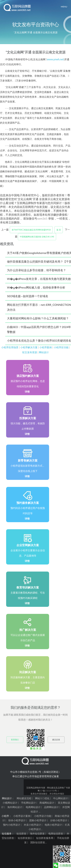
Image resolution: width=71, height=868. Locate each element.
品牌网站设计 (51, 807)
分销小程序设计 (59, 820)
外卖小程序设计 (32, 825)
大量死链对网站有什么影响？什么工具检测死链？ (38, 318)
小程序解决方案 (29, 347)
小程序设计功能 (43, 816)
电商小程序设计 (53, 825)
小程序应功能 (61, 347)
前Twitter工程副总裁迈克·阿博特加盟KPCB (31, 230)
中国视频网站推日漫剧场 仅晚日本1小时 (37, 237)
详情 (27, 392)
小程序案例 (46, 347)
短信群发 (21, 834)
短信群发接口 (25, 838)
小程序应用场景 (10, 347)
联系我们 (15, 740)
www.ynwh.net (55, 59)
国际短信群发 (38, 842)
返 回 (59, 230)
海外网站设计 (15, 807)
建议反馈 (56, 740)
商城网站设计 (47, 803)
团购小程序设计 (38, 820)
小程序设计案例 (22, 816)
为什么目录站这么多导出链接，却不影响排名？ (36, 270)
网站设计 (44, 352)
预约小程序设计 (12, 825)
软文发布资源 (30, 352)
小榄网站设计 (10, 803)
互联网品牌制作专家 (36, 788)
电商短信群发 (56, 834)
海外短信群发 (37, 834)
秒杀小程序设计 (17, 820)
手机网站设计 (28, 803)
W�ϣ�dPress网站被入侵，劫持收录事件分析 (36, 287)
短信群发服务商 (45, 838)
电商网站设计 (33, 807)
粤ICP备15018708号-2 (48, 791)
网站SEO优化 (42, 798)
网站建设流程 (24, 798)
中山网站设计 (60, 798)
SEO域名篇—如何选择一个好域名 (28, 296)
